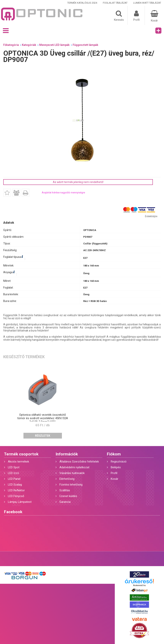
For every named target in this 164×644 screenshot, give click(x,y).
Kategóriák (29, 45)
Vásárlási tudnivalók (72, 473)
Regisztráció (119, 462)
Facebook (13, 512)
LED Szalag (15, 485)
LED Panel (14, 479)
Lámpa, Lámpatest (20, 502)
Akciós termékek (18, 462)
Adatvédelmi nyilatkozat (74, 467)
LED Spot (14, 467)
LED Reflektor (16, 490)
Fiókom (114, 454)
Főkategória (11, 45)
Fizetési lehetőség (71, 485)
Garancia (65, 502)
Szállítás (65, 490)
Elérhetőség (67, 479)
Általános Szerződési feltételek (79, 462)
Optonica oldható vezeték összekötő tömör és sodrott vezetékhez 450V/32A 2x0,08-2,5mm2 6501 (43, 418)
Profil (114, 473)
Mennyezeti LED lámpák (54, 45)
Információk (67, 454)
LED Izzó (13, 473)
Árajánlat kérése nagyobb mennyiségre (63, 193)
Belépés (116, 467)
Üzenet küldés (68, 496)
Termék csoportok (21, 454)
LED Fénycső (16, 496)
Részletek (43, 436)
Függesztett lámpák (85, 45)
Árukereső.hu (139, 585)
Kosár (114, 479)
